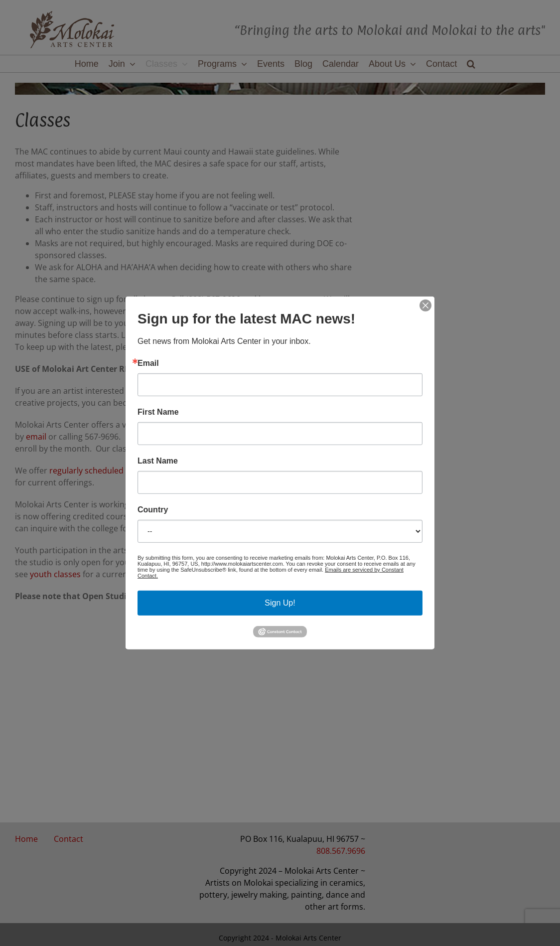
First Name (158, 412)
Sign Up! (280, 603)
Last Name (158, 461)
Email (148, 363)
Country (153, 510)
